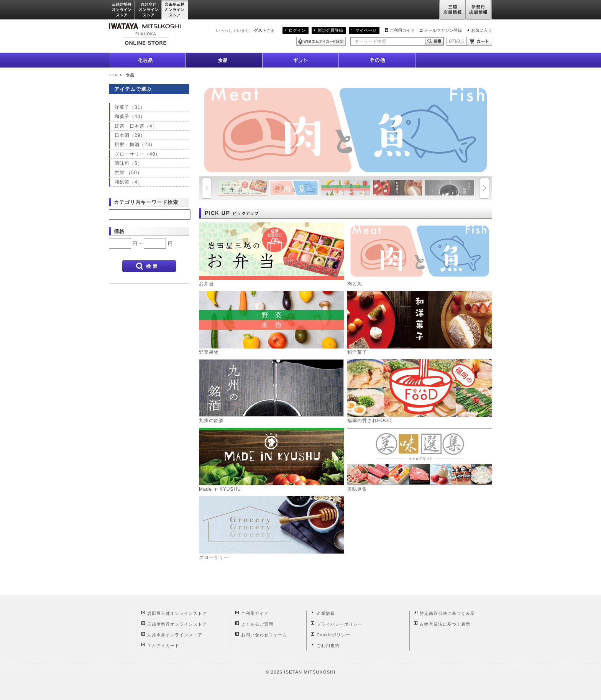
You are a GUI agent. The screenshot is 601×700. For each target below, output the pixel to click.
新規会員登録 (330, 30)
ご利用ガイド (402, 30)
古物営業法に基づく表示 (445, 624)
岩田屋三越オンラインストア (175, 10)
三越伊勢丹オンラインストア (122, 10)
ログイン (297, 30)
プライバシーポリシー (340, 624)
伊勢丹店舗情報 (479, 10)
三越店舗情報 (452, 10)
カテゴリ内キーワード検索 (146, 202)
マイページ (366, 30)
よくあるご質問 (257, 624)
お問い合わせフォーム (264, 635)
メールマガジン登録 (443, 30)
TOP (113, 75)
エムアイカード (163, 646)
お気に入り (482, 30)
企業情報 (326, 613)
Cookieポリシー (333, 635)
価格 (119, 231)
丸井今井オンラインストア (149, 10)
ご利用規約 (328, 646)
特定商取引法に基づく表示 (447, 613)
